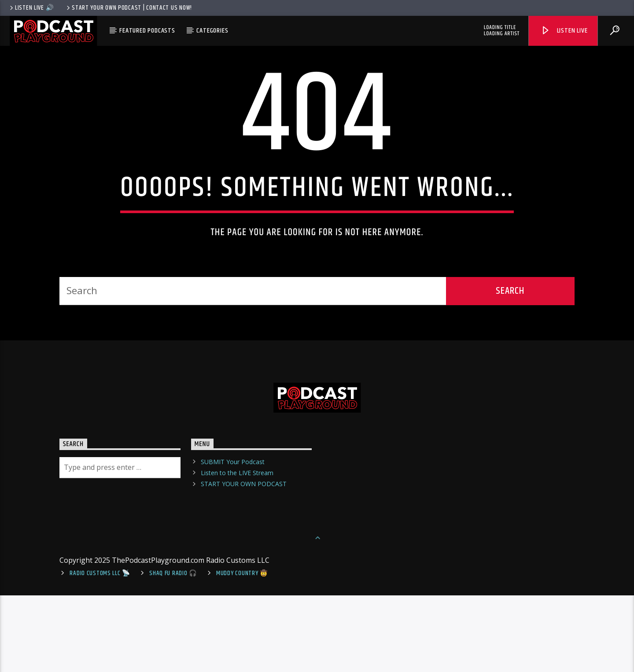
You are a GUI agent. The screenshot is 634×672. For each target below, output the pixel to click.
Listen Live (564, 31)
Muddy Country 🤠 (242, 650)
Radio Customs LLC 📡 (100, 650)
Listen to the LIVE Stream (237, 549)
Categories (212, 31)
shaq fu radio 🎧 (173, 650)
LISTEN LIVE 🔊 (31, 8)
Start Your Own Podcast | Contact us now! (129, 8)
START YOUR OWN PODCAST (244, 560)
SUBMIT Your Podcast (233, 538)
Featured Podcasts (147, 31)
